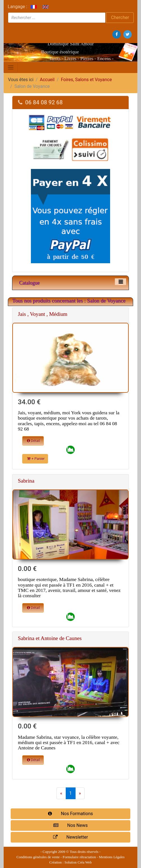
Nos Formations (70, 814)
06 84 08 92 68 (40, 102)
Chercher (120, 17)
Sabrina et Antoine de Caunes (50, 638)
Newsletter (70, 837)
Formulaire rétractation (79, 857)
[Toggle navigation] (11, 67)
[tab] (71, 103)
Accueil (47, 80)
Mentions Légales (112, 857)
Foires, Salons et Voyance (86, 80)
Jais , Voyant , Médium (43, 314)
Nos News (70, 825)
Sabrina (26, 481)
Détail (34, 441)
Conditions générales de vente (38, 857)
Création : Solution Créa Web (71, 862)
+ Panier (36, 459)
